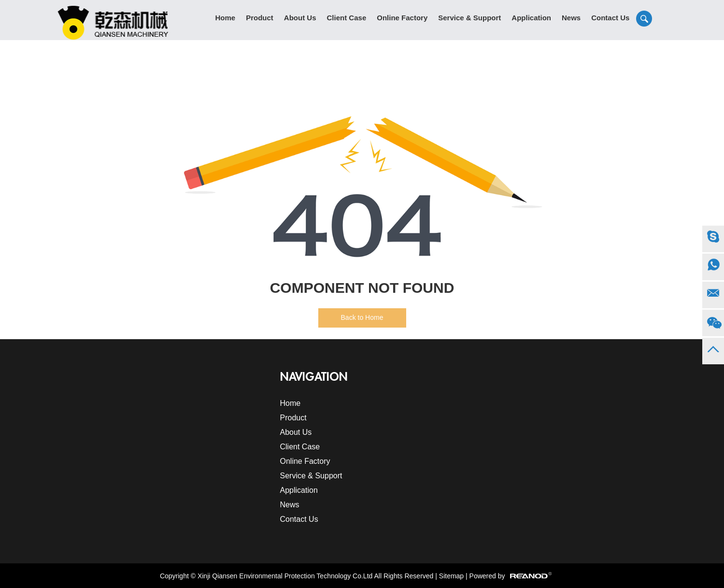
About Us (300, 18)
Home (226, 18)
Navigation (314, 377)
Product (260, 18)
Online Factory (402, 18)
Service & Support (469, 18)
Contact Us (610, 18)
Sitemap (451, 576)
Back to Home (362, 317)
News (571, 18)
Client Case (347, 18)
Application (531, 18)
